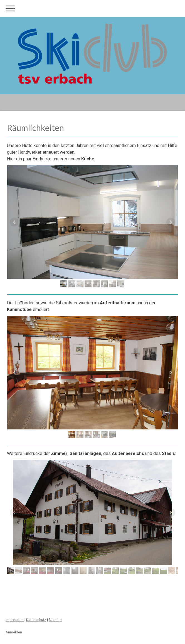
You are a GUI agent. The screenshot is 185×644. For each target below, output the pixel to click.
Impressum (15, 620)
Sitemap (55, 620)
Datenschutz (36, 620)
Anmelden (14, 632)
